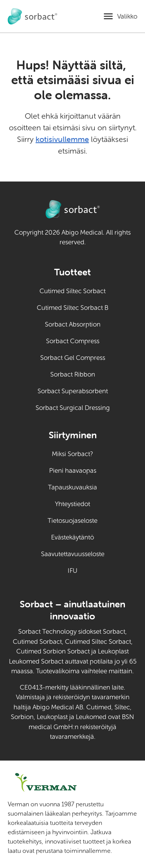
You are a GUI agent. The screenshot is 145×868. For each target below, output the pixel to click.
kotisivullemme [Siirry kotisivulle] (62, 139)
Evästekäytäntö (72, 537)
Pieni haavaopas (73, 471)
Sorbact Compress (73, 341)
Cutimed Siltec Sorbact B (72, 308)
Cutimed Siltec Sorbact (72, 291)
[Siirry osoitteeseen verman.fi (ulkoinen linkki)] (59, 782)
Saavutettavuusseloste (73, 554)
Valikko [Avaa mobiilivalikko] (127, 16)
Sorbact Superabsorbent (73, 391)
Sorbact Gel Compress (73, 358)
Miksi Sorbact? (72, 454)
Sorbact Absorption (73, 324)
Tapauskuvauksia (72, 487)
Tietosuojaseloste (72, 521)
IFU (86, 570)
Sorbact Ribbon (73, 374)
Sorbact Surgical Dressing (73, 408)
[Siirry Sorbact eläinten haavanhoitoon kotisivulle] (32, 16)
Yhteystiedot (72, 504)
